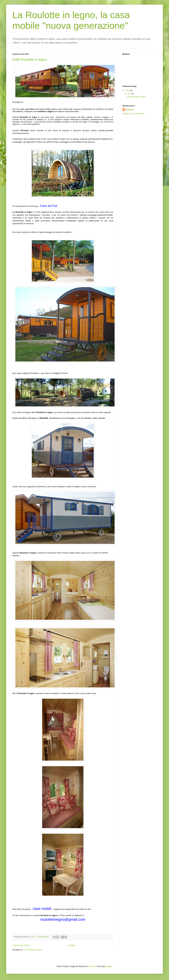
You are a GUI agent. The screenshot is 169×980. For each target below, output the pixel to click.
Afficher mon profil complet (133, 114)
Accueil (72, 945)
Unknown (130, 110)
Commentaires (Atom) (33, 950)
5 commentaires (43, 937)
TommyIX (92, 966)
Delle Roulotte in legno (30, 60)
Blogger (109, 966)
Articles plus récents (21, 945)
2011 (128, 90)
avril (130, 94)
